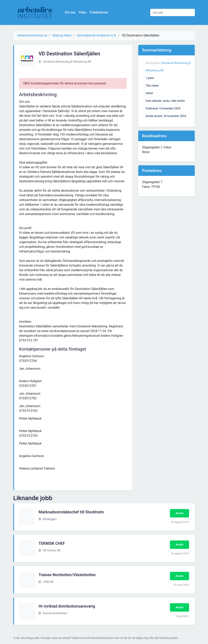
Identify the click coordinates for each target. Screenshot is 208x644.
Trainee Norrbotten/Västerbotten (67, 575)
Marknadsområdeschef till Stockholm (71, 512)
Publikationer (100, 12)
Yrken (83, 12)
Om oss (71, 12)
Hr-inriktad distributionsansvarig (67, 606)
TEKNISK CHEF (52, 543)
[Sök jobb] (173, 12)
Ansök (179, 513)
